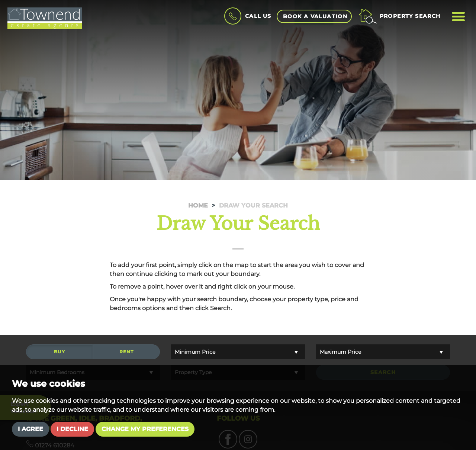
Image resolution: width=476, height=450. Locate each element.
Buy (59, 353)
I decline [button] (72, 429)
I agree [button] (30, 429)
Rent (127, 353)
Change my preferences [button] (145, 429)
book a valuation (315, 16)
